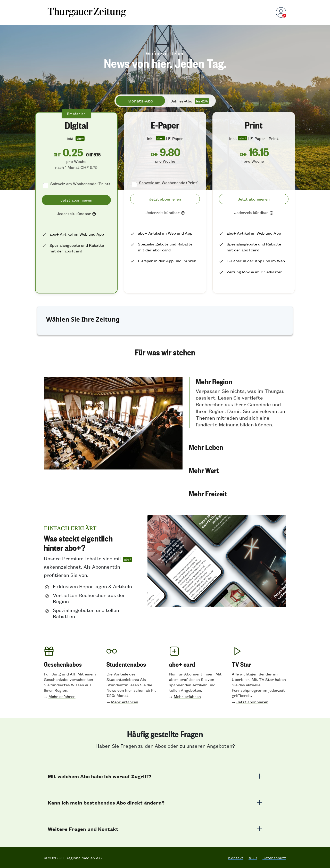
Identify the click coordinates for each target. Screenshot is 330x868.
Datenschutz (274, 858)
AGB (253, 858)
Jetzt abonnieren (252, 702)
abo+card (73, 251)
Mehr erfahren (62, 696)
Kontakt (236, 858)
